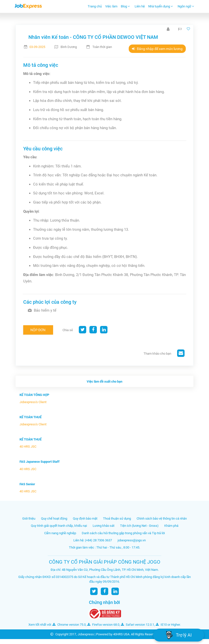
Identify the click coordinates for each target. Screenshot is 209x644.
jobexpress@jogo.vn (132, 540)
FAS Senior (27, 484)
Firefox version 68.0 (103, 625)
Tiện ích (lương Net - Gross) (139, 526)
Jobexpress (86, 634)
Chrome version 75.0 (69, 625)
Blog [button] (125, 6)
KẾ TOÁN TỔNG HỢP (34, 395)
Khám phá (171, 526)
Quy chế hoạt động (54, 518)
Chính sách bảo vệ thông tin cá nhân (162, 518)
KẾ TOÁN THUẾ (31, 417)
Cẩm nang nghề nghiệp (60, 533)
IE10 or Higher (168, 625)
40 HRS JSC (28, 447)
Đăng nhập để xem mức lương (157, 49)
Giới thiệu (29, 518)
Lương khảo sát (104, 526)
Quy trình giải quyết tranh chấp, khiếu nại (59, 526)
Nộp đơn (38, 330)
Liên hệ (140, 6)
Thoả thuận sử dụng (117, 518)
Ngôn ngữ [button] (186, 6)
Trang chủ (95, 6)
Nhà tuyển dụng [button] (161, 6)
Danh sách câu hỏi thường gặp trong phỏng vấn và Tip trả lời (123, 533)
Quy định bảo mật (85, 518)
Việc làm (111, 6)
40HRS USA (121, 634)
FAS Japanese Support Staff (40, 462)
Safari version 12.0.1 (137, 625)
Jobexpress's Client (33, 402)
